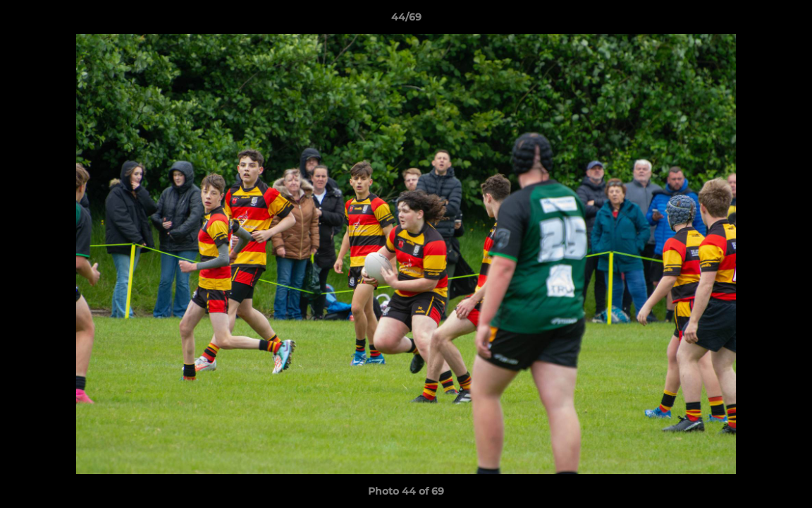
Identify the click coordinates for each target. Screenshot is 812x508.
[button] (787, 20)
